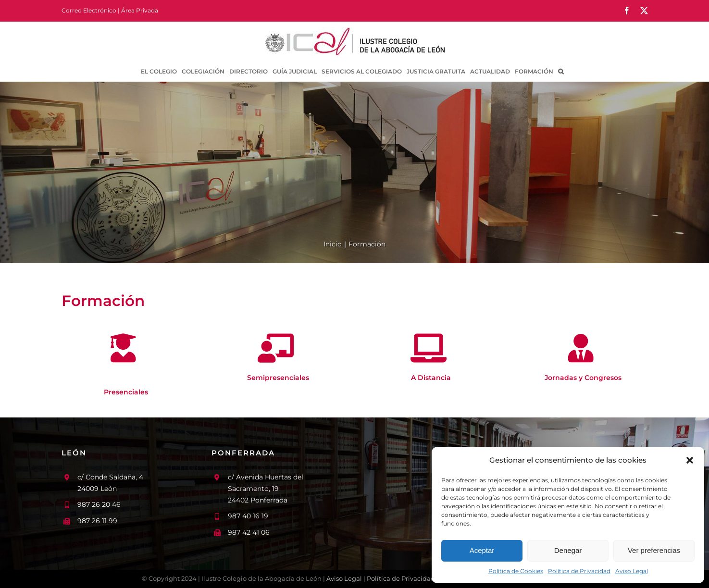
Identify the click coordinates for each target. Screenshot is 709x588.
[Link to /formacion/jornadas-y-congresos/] (581, 348)
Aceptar (482, 550)
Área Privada (140, 10)
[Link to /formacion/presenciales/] (123, 348)
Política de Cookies (516, 571)
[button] (690, 460)
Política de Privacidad (579, 571)
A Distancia (431, 378)
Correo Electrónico (89, 10)
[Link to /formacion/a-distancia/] (429, 348)
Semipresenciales (278, 378)
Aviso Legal (632, 571)
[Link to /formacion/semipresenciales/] (276, 348)
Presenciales (126, 392)
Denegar (568, 550)
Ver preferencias (654, 550)
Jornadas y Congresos (583, 378)
